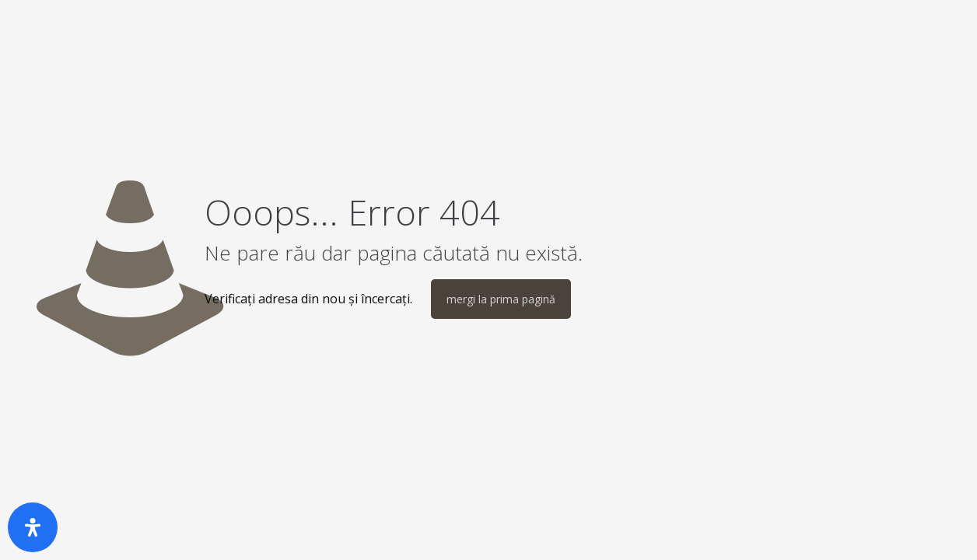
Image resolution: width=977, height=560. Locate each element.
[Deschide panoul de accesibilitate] (33, 527)
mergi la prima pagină (501, 299)
